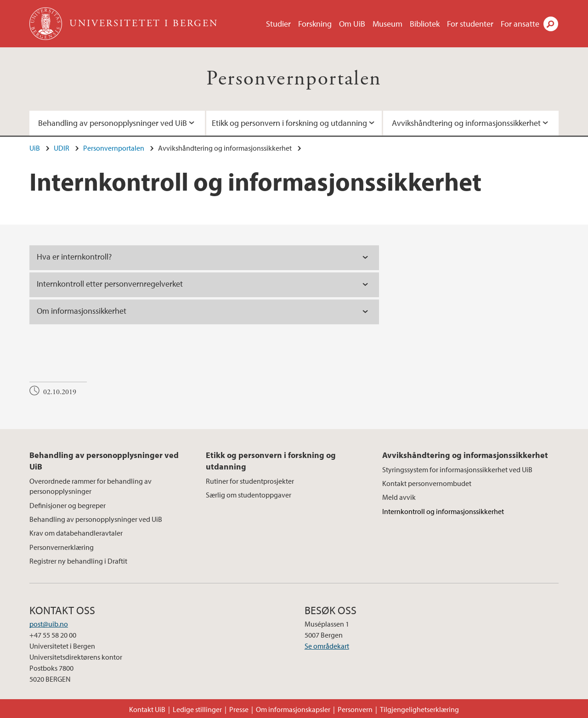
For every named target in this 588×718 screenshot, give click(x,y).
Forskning (315, 24)
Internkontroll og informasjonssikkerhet (443, 511)
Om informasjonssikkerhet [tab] (82, 311)
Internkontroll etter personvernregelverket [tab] (110, 284)
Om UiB (352, 24)
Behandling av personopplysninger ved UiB (113, 123)
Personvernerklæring (62, 547)
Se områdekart (327, 646)
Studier (278, 24)
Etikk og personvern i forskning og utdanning (289, 123)
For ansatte (520, 24)
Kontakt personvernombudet (427, 483)
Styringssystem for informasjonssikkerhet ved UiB (457, 469)
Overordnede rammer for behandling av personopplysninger (90, 486)
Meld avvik (399, 497)
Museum (387, 24)
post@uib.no (49, 624)
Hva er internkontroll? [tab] (74, 257)
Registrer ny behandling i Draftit (78, 561)
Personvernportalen (294, 79)
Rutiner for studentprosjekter (250, 481)
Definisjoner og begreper (68, 505)
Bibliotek (425, 24)
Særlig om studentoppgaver (249, 495)
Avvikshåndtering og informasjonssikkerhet (466, 123)
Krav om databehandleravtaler (76, 533)
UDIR (62, 148)
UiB (35, 148)
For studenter (470, 24)
